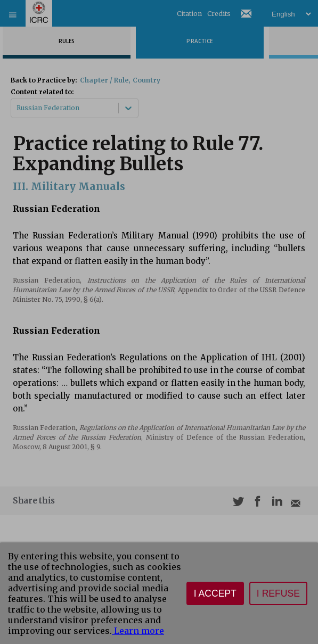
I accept (215, 593)
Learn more (138, 631)
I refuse (278, 593)
